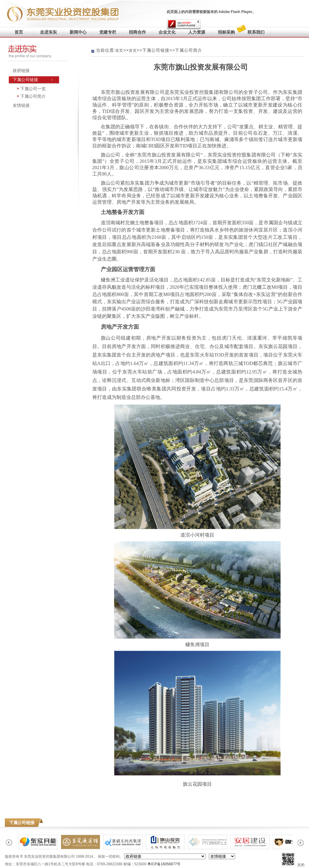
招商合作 (137, 32)
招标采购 (226, 32)
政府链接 (21, 71)
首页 (19, 32)
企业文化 (167, 32)
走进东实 (48, 32)
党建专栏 (108, 32)
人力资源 (197, 32)
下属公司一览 (33, 89)
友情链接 (21, 105)
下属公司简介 (33, 96)
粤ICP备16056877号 (164, 864)
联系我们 (253, 31)
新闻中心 (78, 32)
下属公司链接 (25, 80)
